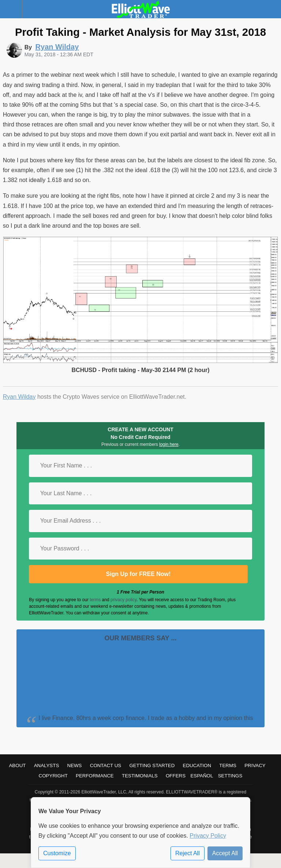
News (75, 765)
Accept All (225, 853)
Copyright (53, 776)
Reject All (188, 853)
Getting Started (152, 765)
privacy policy (123, 600)
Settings (230, 776)
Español (202, 776)
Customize (57, 853)
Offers (176, 776)
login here (169, 444)
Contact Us (106, 765)
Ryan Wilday (19, 397)
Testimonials (140, 776)
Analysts (47, 765)
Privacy (255, 765)
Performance (95, 776)
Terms (228, 765)
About (17, 765)
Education (197, 765)
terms (95, 600)
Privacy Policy (208, 836)
